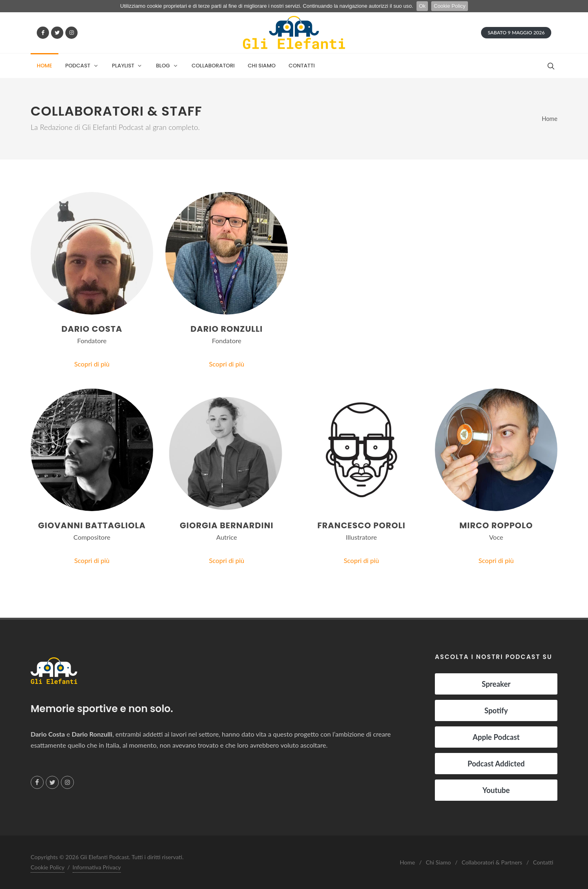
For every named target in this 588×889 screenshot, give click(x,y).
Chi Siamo (438, 862)
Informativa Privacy (97, 867)
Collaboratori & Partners (492, 862)
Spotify (496, 710)
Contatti (543, 862)
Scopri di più (92, 364)
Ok (422, 6)
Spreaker (496, 684)
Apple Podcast (496, 737)
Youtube (496, 790)
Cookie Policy (450, 6)
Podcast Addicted (496, 764)
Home (550, 119)
